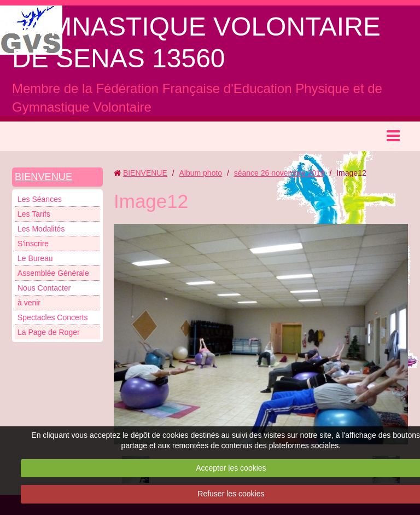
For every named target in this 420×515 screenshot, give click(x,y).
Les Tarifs (34, 214)
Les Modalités (41, 229)
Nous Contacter (44, 288)
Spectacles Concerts (52, 317)
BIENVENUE (43, 177)
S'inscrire (33, 244)
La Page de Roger (49, 332)
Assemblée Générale (53, 273)
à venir (29, 303)
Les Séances (40, 199)
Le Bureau (35, 258)
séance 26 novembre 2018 (279, 173)
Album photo (200, 173)
